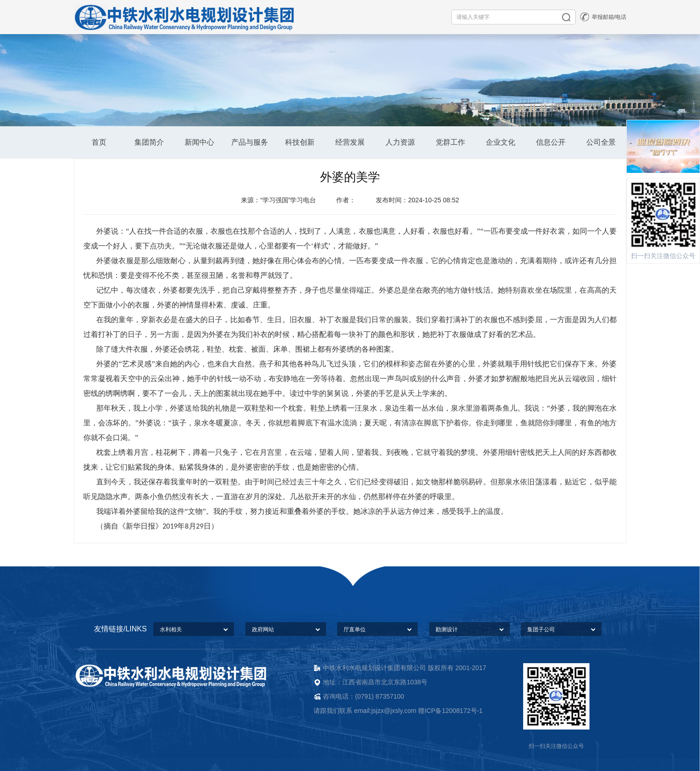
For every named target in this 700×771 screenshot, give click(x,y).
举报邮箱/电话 (609, 17)
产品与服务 (250, 142)
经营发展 (350, 142)
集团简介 (149, 142)
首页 (99, 142)
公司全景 (601, 142)
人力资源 (400, 142)
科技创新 (300, 142)
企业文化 (501, 142)
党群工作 (450, 142)
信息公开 (551, 142)
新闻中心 (199, 142)
